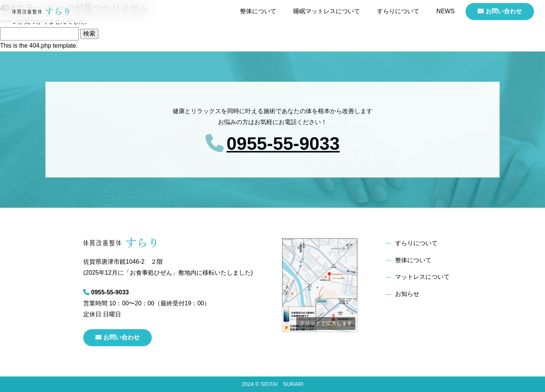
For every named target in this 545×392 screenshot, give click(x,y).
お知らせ (407, 294)
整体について (258, 11)
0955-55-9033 (283, 144)
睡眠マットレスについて (327, 11)
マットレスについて (422, 277)
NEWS (445, 11)
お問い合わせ (500, 11)
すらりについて (398, 11)
